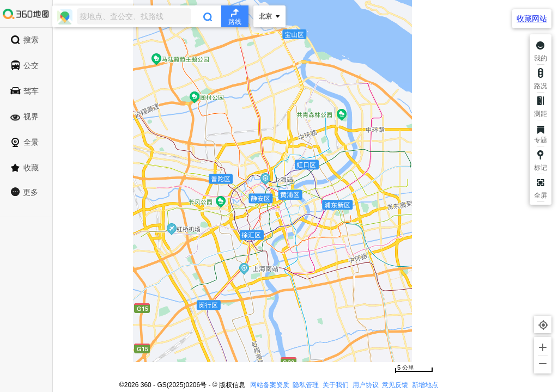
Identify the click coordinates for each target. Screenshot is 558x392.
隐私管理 (306, 385)
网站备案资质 (270, 385)
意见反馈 (395, 385)
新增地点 (425, 385)
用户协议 (366, 385)
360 (146, 385)
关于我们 (336, 385)
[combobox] (150, 16)
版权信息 (232, 385)
